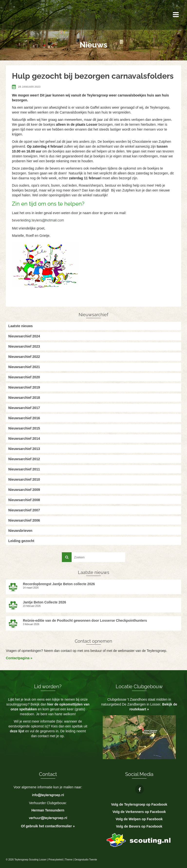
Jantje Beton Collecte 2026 (44, 602)
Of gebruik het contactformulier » (48, 826)
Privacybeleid (56, 860)
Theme (69, 860)
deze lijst (17, 731)
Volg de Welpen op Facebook (139, 819)
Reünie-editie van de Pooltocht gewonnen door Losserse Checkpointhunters (85, 620)
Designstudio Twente (86, 860)
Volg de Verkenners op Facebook (139, 812)
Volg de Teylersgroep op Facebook (139, 804)
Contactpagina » (19, 658)
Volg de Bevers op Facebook (139, 826)
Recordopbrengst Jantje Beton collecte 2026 (59, 584)
